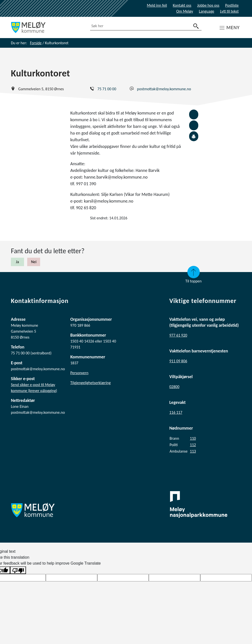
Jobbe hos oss (208, 5)
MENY (233, 27)
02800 (174, 387)
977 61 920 (178, 335)
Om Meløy (185, 11)
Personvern (79, 373)
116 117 (176, 412)
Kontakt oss (182, 5)
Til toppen (194, 275)
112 (193, 445)
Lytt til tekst (229, 11)
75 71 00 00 (107, 89)
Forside (36, 43)
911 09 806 (178, 361)
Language (207, 11)
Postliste (232, 5)
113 (193, 451)
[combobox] (146, 26)
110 (193, 438)
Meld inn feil (157, 5)
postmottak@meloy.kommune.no (164, 89)
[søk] (196, 26)
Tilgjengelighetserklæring (90, 383)
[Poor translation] (18, 570)
